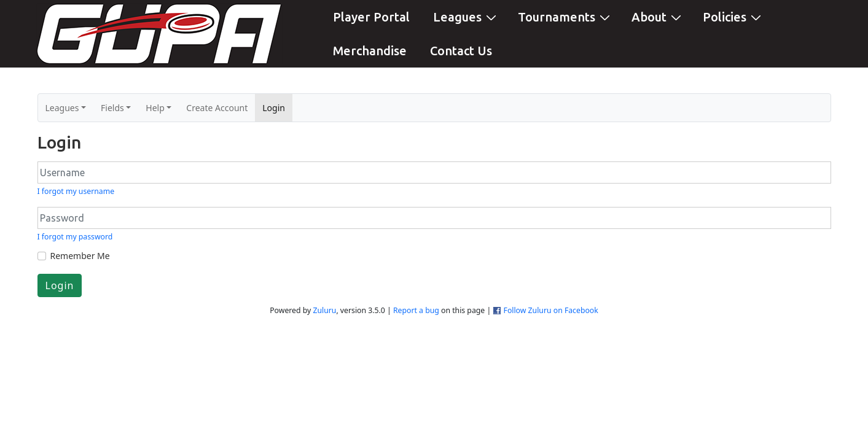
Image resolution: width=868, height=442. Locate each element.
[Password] (434, 218)
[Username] (434, 173)
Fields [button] (112, 108)
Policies (733, 16)
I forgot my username (76, 191)
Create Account (217, 108)
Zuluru (324, 310)
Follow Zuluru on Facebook (551, 310)
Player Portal (371, 17)
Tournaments (565, 16)
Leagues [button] (62, 108)
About (658, 16)
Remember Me (80, 256)
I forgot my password (75, 237)
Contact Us (461, 51)
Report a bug (416, 310)
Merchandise (370, 51)
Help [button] (155, 108)
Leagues (466, 16)
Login (277, 107)
